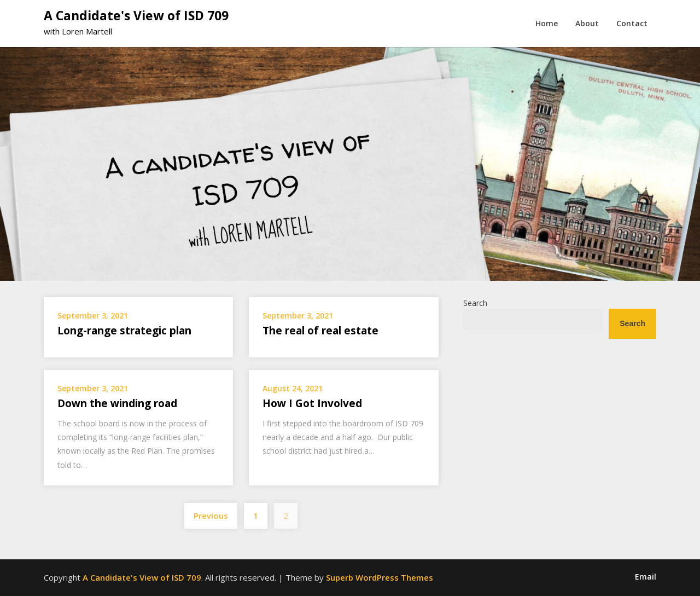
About (587, 23)
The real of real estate (320, 331)
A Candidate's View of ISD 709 (136, 15)
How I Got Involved (312, 403)
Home (547, 23)
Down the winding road (117, 403)
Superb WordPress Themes (380, 577)
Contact (632, 23)
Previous (211, 516)
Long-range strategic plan (124, 331)
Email (646, 577)
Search (475, 303)
